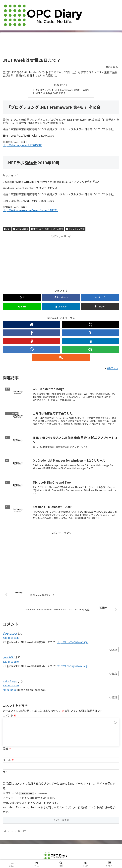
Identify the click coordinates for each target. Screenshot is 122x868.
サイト (7, 772)
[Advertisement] (61, 46)
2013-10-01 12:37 (11, 685)
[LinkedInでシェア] (61, 307)
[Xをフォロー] (91, 324)
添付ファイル (11, 793)
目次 (57, 85)
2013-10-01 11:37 (11, 662)
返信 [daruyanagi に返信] (113, 650)
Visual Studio (21, 229)
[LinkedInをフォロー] (91, 341)
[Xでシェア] (22, 297)
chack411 (9, 657)
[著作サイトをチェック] (31, 324)
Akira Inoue (10, 681)
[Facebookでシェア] (61, 297)
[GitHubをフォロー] (31, 349)
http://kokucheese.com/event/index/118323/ (31, 210)
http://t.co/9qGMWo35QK (73, 642)
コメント (10, 715)
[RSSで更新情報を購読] (61, 358)
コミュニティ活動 (75, 229)
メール (8, 760)
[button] (100, 307)
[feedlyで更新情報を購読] (91, 349)
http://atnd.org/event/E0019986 (22, 145)
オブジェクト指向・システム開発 (47, 229)
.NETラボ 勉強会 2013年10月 (50, 93)
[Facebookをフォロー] (31, 333)
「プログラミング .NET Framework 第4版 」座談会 (62, 90)
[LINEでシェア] (22, 307)
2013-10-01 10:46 (11, 638)
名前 (7, 748)
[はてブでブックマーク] (100, 297)
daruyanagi (10, 633)
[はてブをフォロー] (91, 333)
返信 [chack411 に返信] (113, 673)
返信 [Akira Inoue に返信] (113, 697)
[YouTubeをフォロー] (31, 341)
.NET (7, 229)
